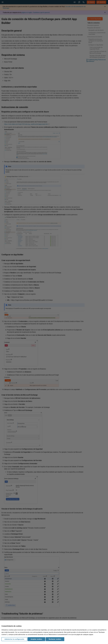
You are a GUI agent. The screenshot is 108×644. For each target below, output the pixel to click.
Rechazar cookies (55, 639)
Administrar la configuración (14, 639)
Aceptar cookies (36, 639)
